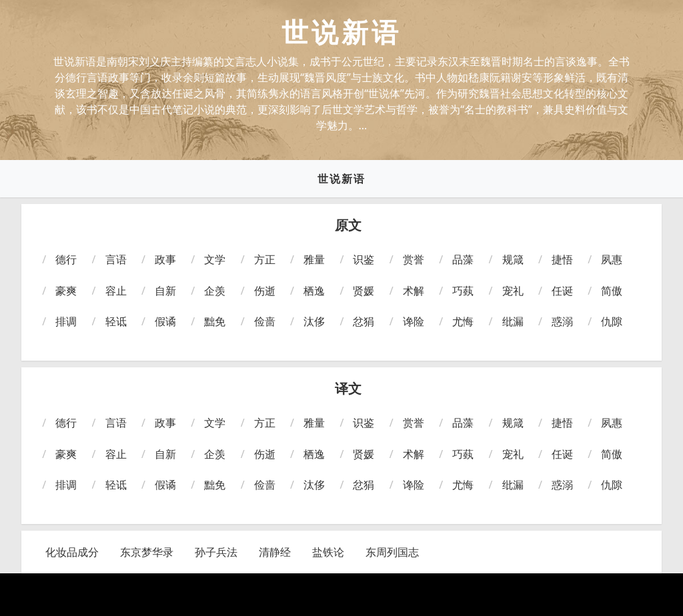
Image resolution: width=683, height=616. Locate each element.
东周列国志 (392, 552)
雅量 (314, 259)
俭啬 (265, 321)
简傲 (612, 291)
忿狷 (364, 321)
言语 (116, 259)
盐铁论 (328, 552)
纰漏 (513, 321)
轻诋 (116, 321)
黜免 (215, 321)
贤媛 (364, 291)
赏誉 (414, 259)
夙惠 (612, 259)
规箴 (513, 259)
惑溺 (562, 321)
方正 (265, 259)
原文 (348, 225)
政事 (165, 259)
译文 (348, 389)
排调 (66, 321)
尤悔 (463, 321)
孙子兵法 (216, 552)
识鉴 (364, 259)
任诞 (562, 291)
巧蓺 (463, 291)
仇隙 (612, 321)
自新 (165, 291)
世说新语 (341, 179)
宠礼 (513, 291)
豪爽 (66, 291)
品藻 (463, 259)
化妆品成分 (72, 552)
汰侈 (314, 321)
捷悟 (562, 259)
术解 (414, 291)
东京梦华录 (147, 552)
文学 (215, 259)
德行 (66, 259)
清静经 (275, 552)
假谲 (165, 321)
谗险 (414, 321)
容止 (116, 291)
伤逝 (265, 291)
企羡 (215, 291)
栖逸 (314, 291)
